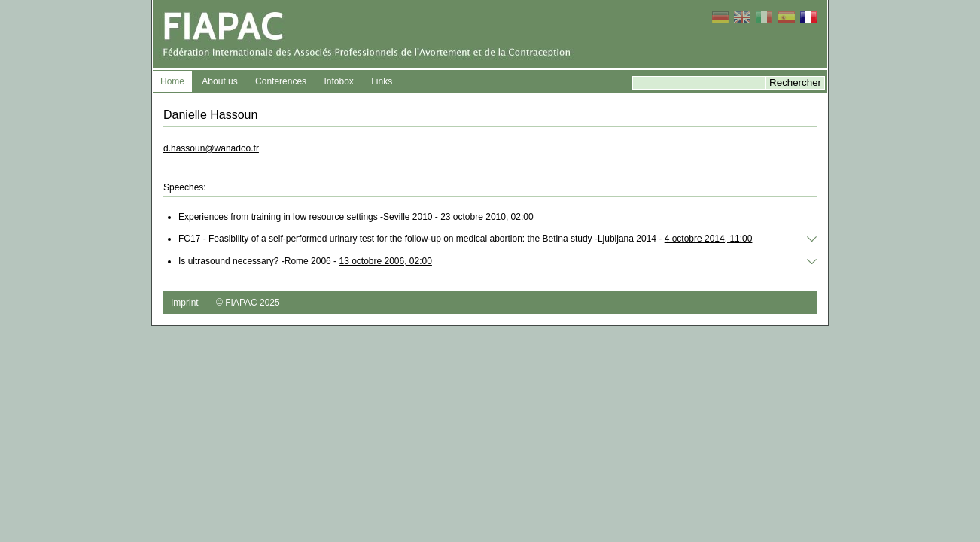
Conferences (281, 81)
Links (382, 81)
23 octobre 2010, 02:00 (487, 217)
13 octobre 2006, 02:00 (385, 261)
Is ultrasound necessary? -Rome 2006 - (305, 261)
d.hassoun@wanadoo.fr (211, 148)
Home (172, 81)
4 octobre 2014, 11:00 (709, 239)
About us (219, 81)
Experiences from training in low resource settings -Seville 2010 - (356, 217)
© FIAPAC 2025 (248, 303)
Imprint (185, 303)
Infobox (338, 81)
